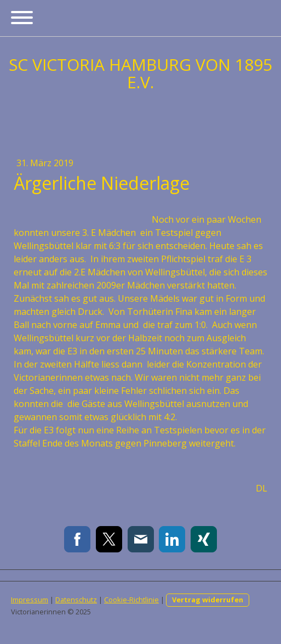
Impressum (30, 600)
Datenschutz (76, 600)
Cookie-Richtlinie (131, 600)
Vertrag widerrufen (208, 600)
